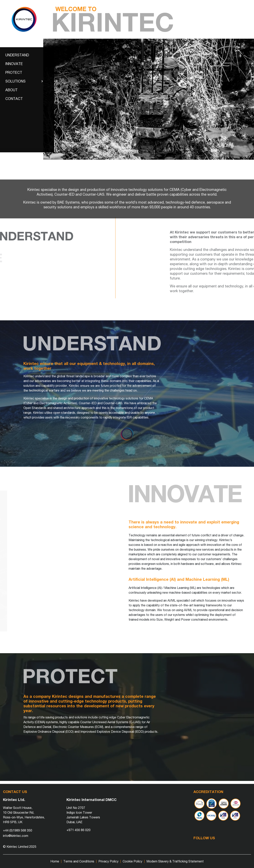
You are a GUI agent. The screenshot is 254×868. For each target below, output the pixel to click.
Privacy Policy (108, 861)
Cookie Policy (132, 861)
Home (55, 861)
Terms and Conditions (79, 861)
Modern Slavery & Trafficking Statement (175, 861)
